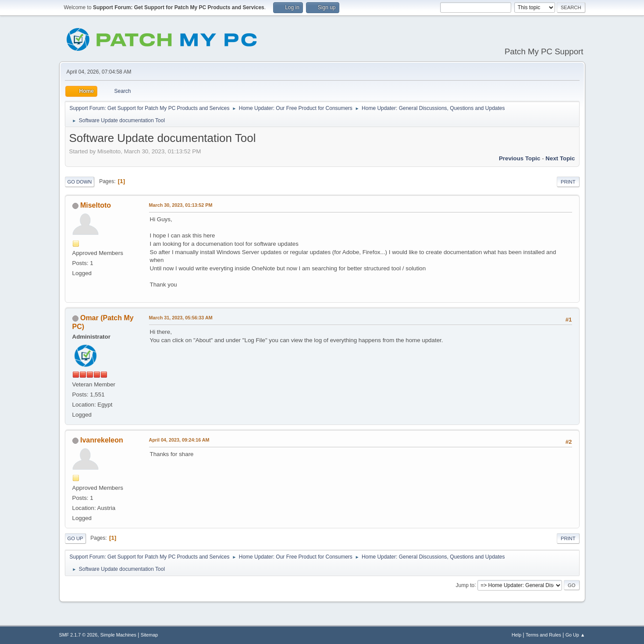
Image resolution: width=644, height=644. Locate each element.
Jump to (465, 585)
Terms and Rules (543, 635)
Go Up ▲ (575, 635)
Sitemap (149, 635)
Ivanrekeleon (102, 440)
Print (568, 182)
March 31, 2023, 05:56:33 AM (181, 318)
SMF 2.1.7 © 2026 (78, 635)
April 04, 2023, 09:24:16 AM (179, 440)
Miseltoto (96, 205)
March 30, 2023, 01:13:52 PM (181, 205)
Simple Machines (118, 635)
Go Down (80, 182)
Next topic (560, 158)
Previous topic (520, 158)
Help (516, 635)
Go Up (75, 538)
